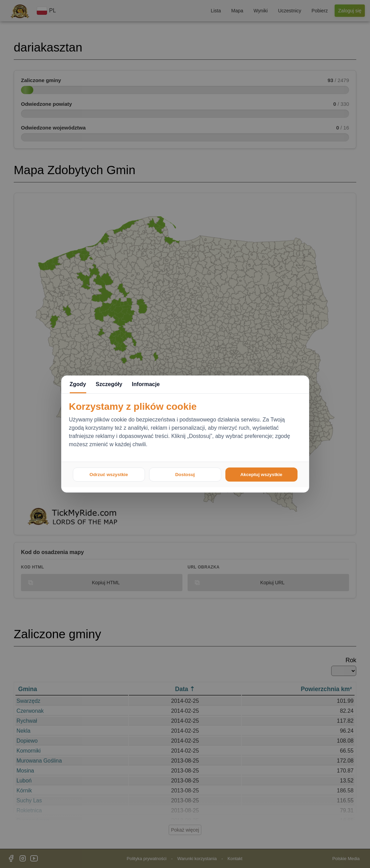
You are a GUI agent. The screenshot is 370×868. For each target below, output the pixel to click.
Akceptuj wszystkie (261, 475)
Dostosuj (185, 475)
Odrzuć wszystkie (109, 475)
